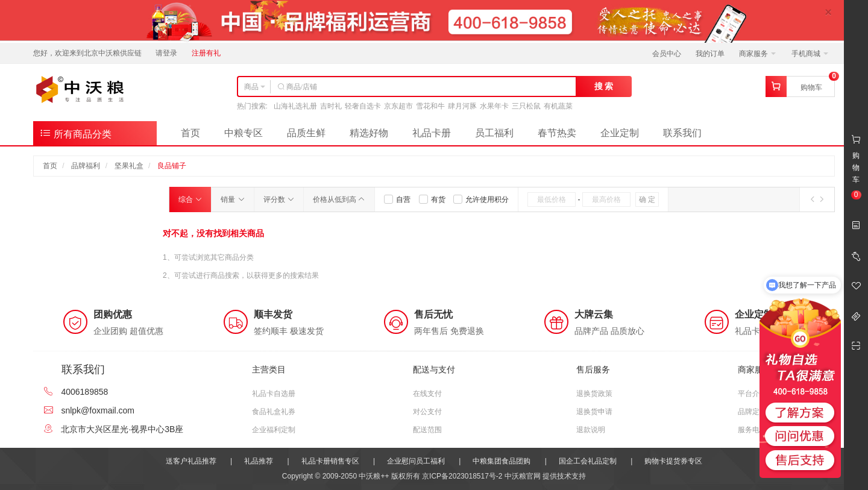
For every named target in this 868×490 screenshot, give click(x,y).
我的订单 (710, 54)
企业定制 (620, 133)
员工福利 (494, 133)
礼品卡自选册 (274, 394)
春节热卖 (557, 133)
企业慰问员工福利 (416, 461)
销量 (232, 199)
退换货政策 (594, 394)
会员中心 (667, 54)
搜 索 (604, 86)
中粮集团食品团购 (502, 461)
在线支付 (427, 394)
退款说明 (591, 430)
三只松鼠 (526, 106)
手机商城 (810, 54)
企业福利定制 (274, 430)
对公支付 (427, 412)
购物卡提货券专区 (673, 461)
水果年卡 (494, 106)
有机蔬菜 (558, 106)
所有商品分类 (75, 133)
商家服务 (757, 54)
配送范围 (427, 430)
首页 (190, 133)
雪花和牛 (430, 106)
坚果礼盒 (129, 166)
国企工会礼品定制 (588, 461)
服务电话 (752, 430)
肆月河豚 (462, 106)
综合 (190, 199)
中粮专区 (244, 133)
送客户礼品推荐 (191, 461)
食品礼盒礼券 (274, 412)
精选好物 (369, 133)
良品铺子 (172, 166)
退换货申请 (594, 412)
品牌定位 (752, 412)
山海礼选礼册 (295, 106)
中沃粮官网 (523, 476)
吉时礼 (331, 106)
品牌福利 (86, 166)
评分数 (279, 199)
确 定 (647, 199)
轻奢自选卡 (363, 106)
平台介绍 (752, 394)
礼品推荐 (259, 461)
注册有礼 (206, 53)
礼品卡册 (432, 133)
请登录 (166, 53)
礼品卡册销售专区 (330, 461)
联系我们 (682, 133)
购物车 (811, 87)
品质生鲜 (306, 133)
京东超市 (398, 106)
